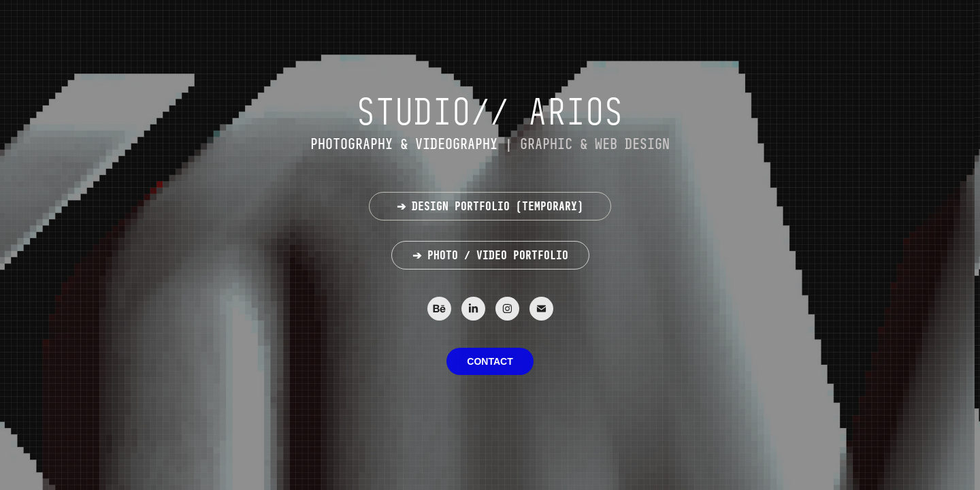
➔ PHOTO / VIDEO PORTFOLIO (490, 255)
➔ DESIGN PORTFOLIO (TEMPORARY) (490, 206)
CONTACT (490, 361)
